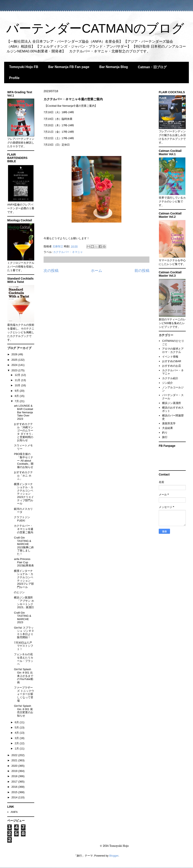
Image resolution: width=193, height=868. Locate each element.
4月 (17, 733)
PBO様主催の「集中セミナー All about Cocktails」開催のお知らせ (24, 460)
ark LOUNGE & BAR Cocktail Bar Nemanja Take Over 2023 (23, 412)
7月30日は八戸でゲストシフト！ (24, 646)
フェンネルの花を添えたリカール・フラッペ (24, 659)
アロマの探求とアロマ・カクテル (173, 350)
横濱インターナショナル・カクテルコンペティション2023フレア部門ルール (24, 579)
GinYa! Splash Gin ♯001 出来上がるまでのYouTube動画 (24, 676)
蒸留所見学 (169, 423)
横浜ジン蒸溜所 (172, 403)
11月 (18, 380)
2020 (15, 766)
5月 (17, 727)
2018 (15, 776)
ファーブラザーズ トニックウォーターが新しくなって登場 (24, 694)
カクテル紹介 (170, 378)
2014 (15, 797)
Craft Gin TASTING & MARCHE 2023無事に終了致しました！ (24, 546)
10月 (18, 385)
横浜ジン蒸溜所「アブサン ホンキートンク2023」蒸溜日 (24, 602)
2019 (15, 771)
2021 (15, 760)
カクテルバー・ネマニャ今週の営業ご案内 (24, 529)
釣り (165, 433)
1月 (17, 749)
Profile (14, 78)
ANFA (14, 812)
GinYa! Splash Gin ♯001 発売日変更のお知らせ (24, 711)
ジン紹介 (167, 383)
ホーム (96, 271)
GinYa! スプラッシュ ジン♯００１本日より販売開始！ (24, 633)
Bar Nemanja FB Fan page (69, 67)
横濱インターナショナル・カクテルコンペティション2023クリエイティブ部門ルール (24, 494)
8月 (17, 396)
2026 (15, 354)
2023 (15, 370)
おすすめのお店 (172, 366)
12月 (18, 375)
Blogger (114, 856)
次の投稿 (51, 271)
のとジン (19, 592)
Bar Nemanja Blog (114, 67)
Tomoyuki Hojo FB (24, 67)
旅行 (165, 437)
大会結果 (167, 428)
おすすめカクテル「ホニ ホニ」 (23, 475)
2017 (15, 782)
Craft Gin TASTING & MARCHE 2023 (23, 618)
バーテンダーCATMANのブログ (95, 28)
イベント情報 (170, 357)
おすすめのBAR (172, 361)
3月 (17, 738)
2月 (17, 743)
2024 (15, 365)
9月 (17, 391)
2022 (15, 755)
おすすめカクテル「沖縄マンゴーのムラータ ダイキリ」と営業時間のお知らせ (24, 432)
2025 (15, 360)
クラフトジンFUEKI (22, 519)
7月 (17, 401)
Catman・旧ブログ (152, 67)
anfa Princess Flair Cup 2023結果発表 (24, 562)
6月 (17, 722)
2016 (15, 787)
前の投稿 (142, 271)
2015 (15, 792)
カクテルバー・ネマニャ (68, 252)
